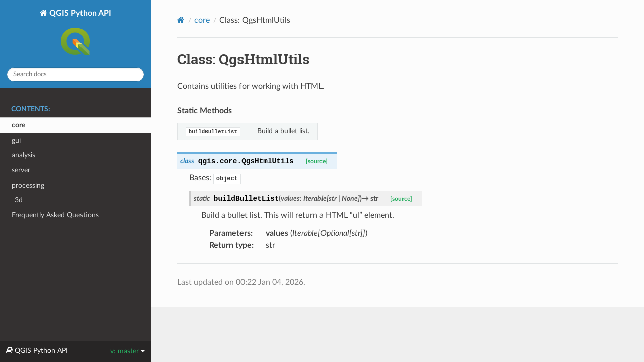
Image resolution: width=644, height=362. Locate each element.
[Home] (181, 20)
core (18, 125)
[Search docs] (75, 75)
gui (16, 141)
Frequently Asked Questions (55, 215)
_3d (17, 200)
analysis (23, 155)
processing (28, 185)
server (21, 170)
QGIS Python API (79, 34)
